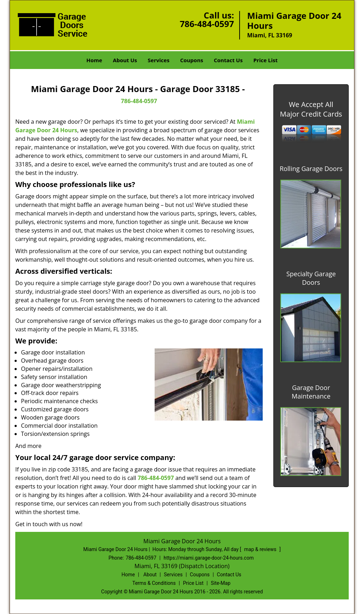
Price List (266, 60)
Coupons (192, 60)
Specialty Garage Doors (311, 278)
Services (159, 60)
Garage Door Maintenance (311, 392)
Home (94, 60)
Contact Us (228, 60)
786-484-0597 (207, 24)
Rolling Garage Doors (311, 169)
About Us (125, 60)
